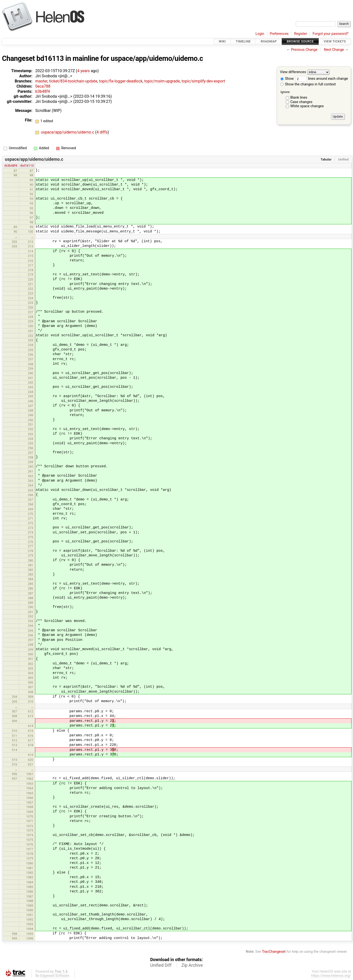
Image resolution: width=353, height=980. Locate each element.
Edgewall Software (55, 976)
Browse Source (300, 41)
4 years (83, 71)
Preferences (279, 34)
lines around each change (322, 79)
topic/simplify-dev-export (203, 81)
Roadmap (269, 41)
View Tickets (335, 41)
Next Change (334, 50)
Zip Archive (192, 965)
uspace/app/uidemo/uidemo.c (157, 58)
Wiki (222, 41)
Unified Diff (161, 965)
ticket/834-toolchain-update (73, 81)
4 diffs (102, 132)
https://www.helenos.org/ (331, 976)
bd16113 (50, 58)
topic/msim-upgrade (162, 81)
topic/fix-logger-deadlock (121, 81)
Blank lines (299, 98)
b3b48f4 (43, 91)
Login (260, 34)
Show (287, 79)
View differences (293, 72)
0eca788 (43, 86)
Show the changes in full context (308, 84)
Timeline (243, 41)
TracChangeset (274, 952)
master (41, 81)
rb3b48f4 (11, 166)
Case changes (301, 102)
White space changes (307, 106)
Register (301, 34)
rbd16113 (27, 166)
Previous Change (304, 50)
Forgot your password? (330, 34)
